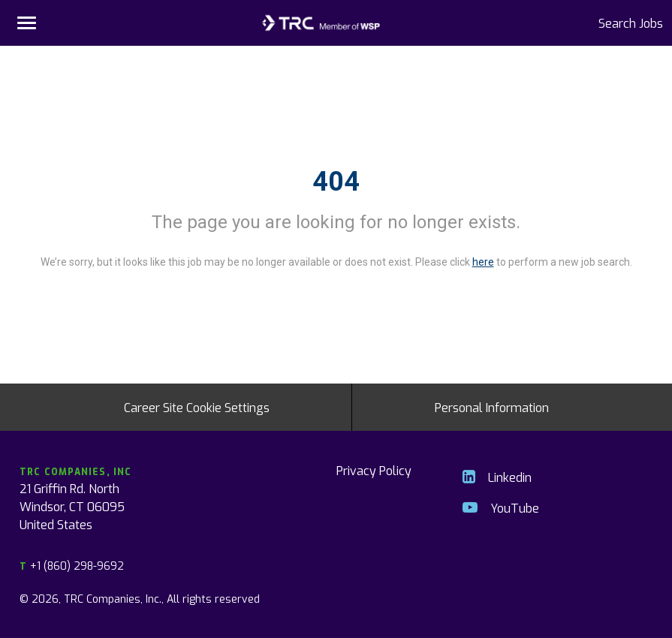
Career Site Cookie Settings (197, 407)
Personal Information (492, 407)
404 (336, 182)
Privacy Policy (374, 470)
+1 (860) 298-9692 (72, 566)
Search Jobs (631, 23)
